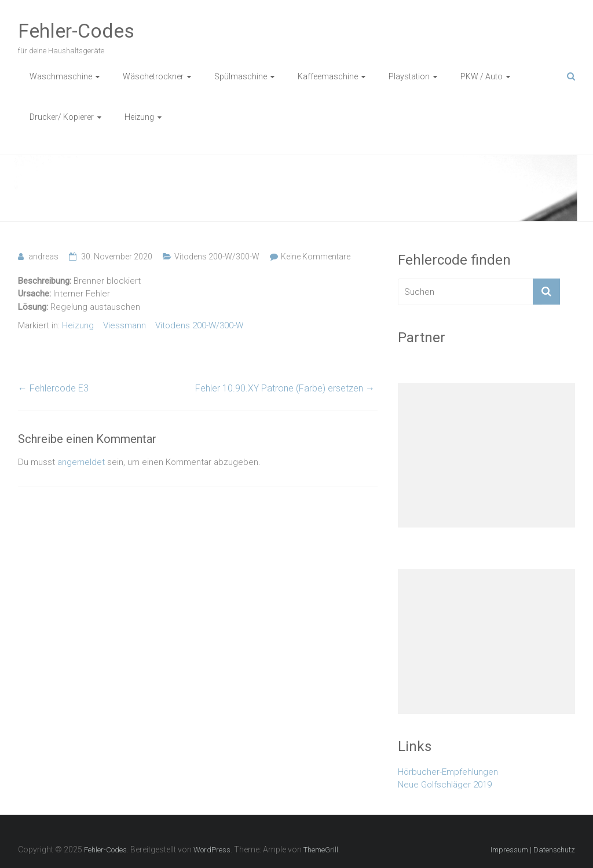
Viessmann (125, 325)
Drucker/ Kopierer (62, 117)
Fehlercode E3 (53, 388)
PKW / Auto (482, 76)
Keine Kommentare (316, 257)
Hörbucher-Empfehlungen (448, 772)
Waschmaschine (61, 76)
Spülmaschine (241, 76)
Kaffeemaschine (328, 76)
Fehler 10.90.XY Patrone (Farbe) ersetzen (285, 388)
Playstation (409, 76)
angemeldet (81, 462)
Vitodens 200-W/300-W (217, 257)
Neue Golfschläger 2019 (445, 785)
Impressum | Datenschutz (533, 850)
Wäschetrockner (153, 76)
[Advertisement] (486, 455)
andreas (43, 257)
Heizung (139, 117)
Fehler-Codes (76, 31)
